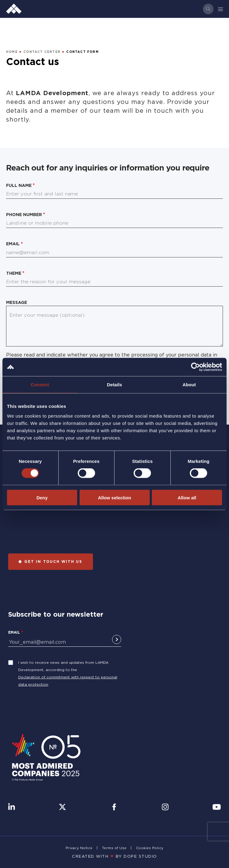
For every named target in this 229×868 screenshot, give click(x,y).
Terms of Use (114, 848)
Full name (19, 185)
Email (13, 244)
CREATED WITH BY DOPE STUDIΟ (114, 856)
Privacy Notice (79, 848)
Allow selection (114, 497)
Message (17, 302)
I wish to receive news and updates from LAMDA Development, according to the (63, 666)
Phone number (24, 214)
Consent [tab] (40, 385)
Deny (42, 497)
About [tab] (189, 385)
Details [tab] (114, 385)
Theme (14, 273)
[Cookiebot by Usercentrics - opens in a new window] (195, 367)
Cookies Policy (150, 848)
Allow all (187, 497)
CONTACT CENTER (42, 52)
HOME (12, 52)
